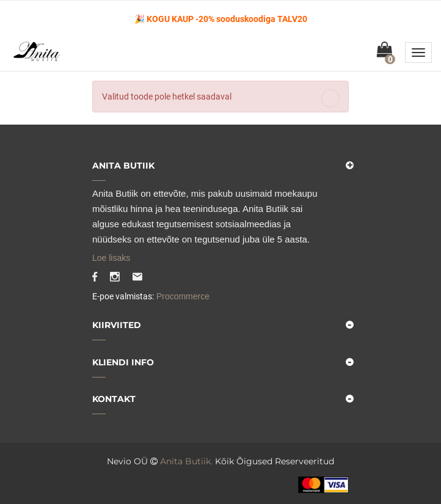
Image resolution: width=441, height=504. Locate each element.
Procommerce (182, 296)
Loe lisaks (111, 258)
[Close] (330, 98)
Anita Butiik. (186, 461)
